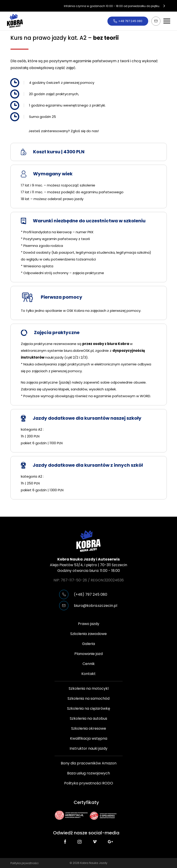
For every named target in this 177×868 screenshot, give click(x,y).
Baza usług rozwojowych (88, 773)
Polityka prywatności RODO (89, 783)
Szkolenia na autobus (88, 718)
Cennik (89, 664)
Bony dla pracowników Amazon (89, 763)
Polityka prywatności (24, 863)
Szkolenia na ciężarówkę (89, 708)
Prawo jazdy (89, 624)
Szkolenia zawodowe (88, 634)
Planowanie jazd (88, 654)
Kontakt (88, 674)
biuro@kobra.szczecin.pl (96, 606)
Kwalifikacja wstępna (89, 738)
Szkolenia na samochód (88, 698)
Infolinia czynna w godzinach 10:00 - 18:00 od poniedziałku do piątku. (112, 6)
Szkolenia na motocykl (89, 688)
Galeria (88, 644)
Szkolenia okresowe (89, 728)
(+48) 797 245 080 (91, 594)
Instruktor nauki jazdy (88, 748)
